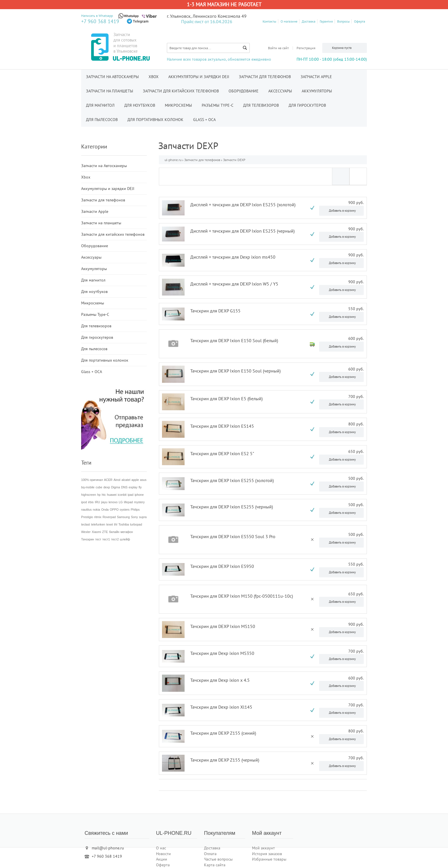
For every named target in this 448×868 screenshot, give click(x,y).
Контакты (269, 21)
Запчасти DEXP (234, 160)
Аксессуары (280, 91)
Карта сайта (215, 865)
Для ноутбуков (140, 105)
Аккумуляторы (317, 91)
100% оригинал (92, 480)
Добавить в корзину (342, 211)
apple (135, 480)
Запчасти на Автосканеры (112, 77)
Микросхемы (178, 105)
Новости (163, 854)
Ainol (117, 480)
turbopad (136, 524)
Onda (105, 510)
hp (99, 495)
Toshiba (124, 524)
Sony (134, 517)
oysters (125, 510)
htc (104, 495)
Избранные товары (269, 859)
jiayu (104, 502)
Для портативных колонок (155, 120)
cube (99, 487)
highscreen (89, 495)
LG (121, 502)
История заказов (267, 854)
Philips (135, 510)
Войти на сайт (278, 48)
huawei (112, 495)
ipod (84, 502)
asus (143, 480)
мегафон (127, 532)
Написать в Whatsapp (97, 16)
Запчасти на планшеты (110, 91)
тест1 (106, 539)
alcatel (126, 480)
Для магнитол (100, 105)
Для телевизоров (261, 105)
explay (133, 487)
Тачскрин (88, 539)
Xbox (154, 77)
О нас (161, 848)
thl (116, 524)
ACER (108, 480)
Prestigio (87, 517)
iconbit (122, 495)
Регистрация (306, 48)
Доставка (309, 21)
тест (98, 539)
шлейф (125, 539)
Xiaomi (96, 532)
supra (143, 517)
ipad (131, 495)
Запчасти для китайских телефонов (181, 91)
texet (110, 524)
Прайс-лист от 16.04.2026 (207, 21)
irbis (91, 502)
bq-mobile (88, 487)
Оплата (210, 854)
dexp (107, 487)
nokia (96, 510)
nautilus (86, 510)
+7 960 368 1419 (100, 21)
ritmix (98, 517)
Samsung (123, 517)
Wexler (86, 532)
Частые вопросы (218, 859)
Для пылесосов (102, 120)
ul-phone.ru (173, 160)
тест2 (115, 539)
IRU (97, 502)
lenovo (113, 502)
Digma (116, 487)
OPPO (114, 510)
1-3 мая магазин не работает (224, 4)
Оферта (360, 21)
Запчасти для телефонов (265, 77)
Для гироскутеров (307, 105)
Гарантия (326, 21)
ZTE (105, 532)
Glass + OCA (204, 120)
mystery (139, 502)
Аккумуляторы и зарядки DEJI (199, 77)
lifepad (128, 502)
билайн (114, 532)
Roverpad (109, 517)
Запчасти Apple (316, 77)
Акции (162, 859)
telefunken (98, 524)
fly (140, 487)
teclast (86, 524)
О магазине (289, 21)
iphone (139, 495)
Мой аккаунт (263, 848)
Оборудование (244, 91)
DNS (124, 487)
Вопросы (343, 21)
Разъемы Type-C (218, 105)
